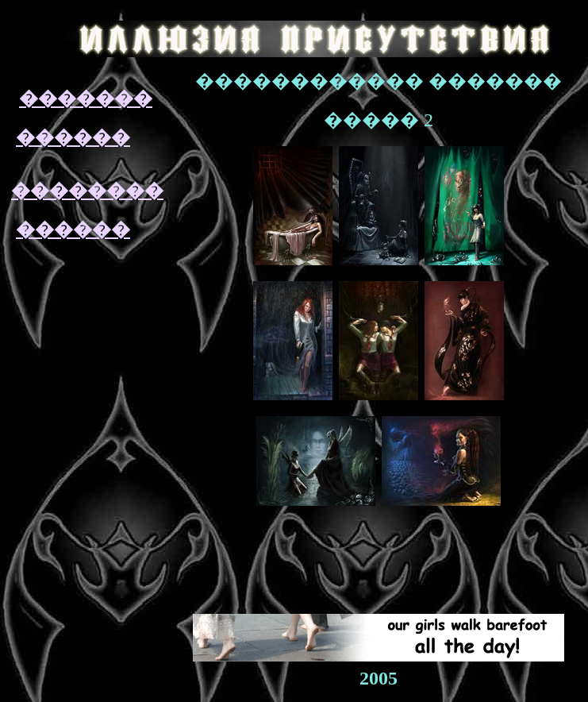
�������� (87, 191)
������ (73, 137)
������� (86, 98)
